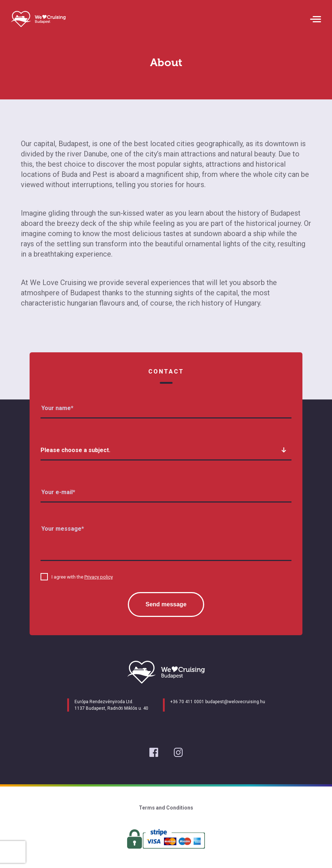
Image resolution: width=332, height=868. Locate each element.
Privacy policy (99, 577)
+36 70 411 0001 (187, 702)
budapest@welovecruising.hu (235, 702)
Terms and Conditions (166, 808)
